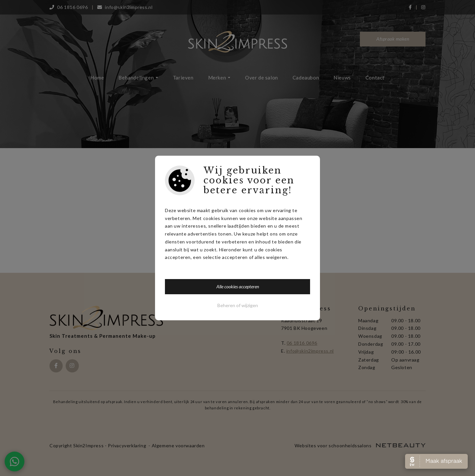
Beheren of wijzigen (238, 305)
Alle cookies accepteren (238, 286)
